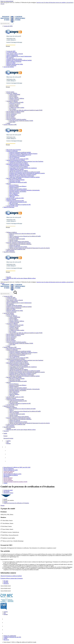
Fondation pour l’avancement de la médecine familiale (19, 60)
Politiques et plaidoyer (12, 232)
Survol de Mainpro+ (14, 185)
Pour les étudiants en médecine (14, 113)
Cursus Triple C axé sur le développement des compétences (23, 168)
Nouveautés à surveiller (15, 181)
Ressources (6, 280)
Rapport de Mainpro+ (14, 195)
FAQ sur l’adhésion (14, 97)
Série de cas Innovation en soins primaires (19, 241)
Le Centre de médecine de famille (17, 239)
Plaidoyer (11, 235)
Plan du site (6, 640)
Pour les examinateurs (11, 114)
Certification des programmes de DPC (15, 201)
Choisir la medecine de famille (16, 102)
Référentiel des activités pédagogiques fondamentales (22, 176)
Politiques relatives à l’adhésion (17, 98)
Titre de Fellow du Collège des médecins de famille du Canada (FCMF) (26, 110)
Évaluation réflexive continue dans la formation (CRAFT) (23, 174)
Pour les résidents (10, 117)
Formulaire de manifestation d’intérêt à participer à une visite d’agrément (26, 161)
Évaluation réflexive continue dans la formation (12, 578)
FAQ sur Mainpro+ (14, 194)
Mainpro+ (9, 184)
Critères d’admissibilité (15, 94)
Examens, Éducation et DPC (10, 125)
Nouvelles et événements (9, 252)
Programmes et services (15, 104)
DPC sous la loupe (14, 203)
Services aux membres (9, 67)
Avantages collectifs (14, 105)
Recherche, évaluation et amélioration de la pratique (18, 243)
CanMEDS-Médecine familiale (16, 169)
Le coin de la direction (12, 52)
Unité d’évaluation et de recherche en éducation (20, 244)
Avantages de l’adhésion (12, 101)
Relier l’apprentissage (14, 193)
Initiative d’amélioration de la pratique (18, 247)
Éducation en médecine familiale (14, 178)
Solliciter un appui (14, 240)
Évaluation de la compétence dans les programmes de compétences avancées (27, 173)
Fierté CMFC (12, 122)
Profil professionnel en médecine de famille (19, 165)
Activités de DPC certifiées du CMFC (15, 198)
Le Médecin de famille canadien (17, 108)
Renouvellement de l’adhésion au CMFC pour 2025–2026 (17, 467)
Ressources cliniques (11, 199)
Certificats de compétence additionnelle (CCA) (20, 155)
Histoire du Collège (11, 63)
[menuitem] (38, 436)
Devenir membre (10, 92)
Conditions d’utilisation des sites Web (12, 637)
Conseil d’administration (12, 55)
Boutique (8, 443)
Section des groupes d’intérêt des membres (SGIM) (21, 121)
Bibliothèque (6, 476)
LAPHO (5, 638)
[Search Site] (7, 24)
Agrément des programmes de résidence (16, 160)
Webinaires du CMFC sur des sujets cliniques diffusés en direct (21, 278)
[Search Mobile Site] (7, 294)
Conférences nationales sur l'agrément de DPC (20, 205)
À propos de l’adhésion (12, 93)
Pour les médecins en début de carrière (15, 111)
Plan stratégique (10, 58)
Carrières (8, 441)
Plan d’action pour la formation (14, 150)
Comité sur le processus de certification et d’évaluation (16, 503)
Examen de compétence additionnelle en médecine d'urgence (23, 154)
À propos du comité (8, 490)
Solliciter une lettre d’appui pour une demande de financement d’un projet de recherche (29, 248)
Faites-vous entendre (14, 237)
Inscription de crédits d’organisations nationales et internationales (24, 190)
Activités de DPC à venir (12, 206)
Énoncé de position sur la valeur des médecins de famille (22, 234)
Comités (8, 123)
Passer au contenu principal (7, 1)
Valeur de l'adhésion (8, 473)
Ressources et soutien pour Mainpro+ (18, 186)
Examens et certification (12, 151)
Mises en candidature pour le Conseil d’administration (19, 56)
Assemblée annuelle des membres (14, 59)
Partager (2, 505)
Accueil (5, 499)
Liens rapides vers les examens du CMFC (19, 159)
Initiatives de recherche (15, 245)
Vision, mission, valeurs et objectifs (15, 54)
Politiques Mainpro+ (14, 188)
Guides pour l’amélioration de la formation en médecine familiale (24, 177)
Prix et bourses (13, 109)
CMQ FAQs (12, 197)
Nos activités (6, 491)
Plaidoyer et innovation (9, 207)
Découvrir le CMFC (14, 106)
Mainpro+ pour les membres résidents (18, 189)
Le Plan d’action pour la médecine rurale (16, 249)
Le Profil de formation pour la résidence (19, 167)
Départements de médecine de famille (18, 182)
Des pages (6, 581)
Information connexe (8, 493)
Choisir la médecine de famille (11, 470)
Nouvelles (9, 277)
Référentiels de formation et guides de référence (17, 164)
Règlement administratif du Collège (15, 64)
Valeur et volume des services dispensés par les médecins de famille (25, 236)
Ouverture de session (8, 438)
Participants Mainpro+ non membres (18, 191)
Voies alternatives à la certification (17, 156)
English (5, 433)
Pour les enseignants (11, 118)
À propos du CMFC (8, 26)
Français (5, 436)
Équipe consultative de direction (14, 62)
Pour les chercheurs (11, 115)
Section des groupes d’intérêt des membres (16, 119)
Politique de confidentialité (10, 636)
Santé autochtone (10, 251)
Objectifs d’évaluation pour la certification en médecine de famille (25, 172)
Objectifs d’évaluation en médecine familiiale (11, 576)
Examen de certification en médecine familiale (20, 152)
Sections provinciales (11, 66)
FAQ (7, 442)
